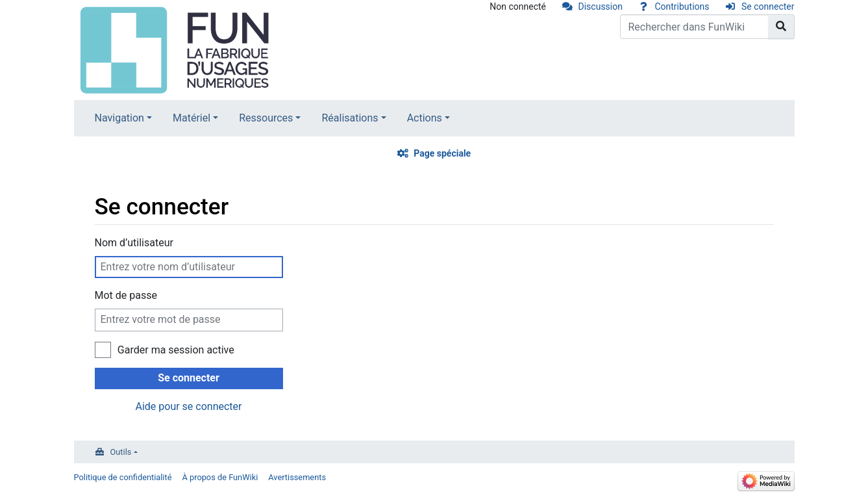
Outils (121, 452)
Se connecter (768, 6)
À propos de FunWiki (220, 477)
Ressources (266, 118)
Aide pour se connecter (188, 406)
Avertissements (297, 477)
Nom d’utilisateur (134, 243)
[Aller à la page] (781, 27)
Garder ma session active (176, 350)
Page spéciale (442, 153)
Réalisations (350, 118)
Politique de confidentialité (123, 477)
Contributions (682, 6)
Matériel (192, 118)
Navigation (119, 118)
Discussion (601, 6)
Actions (425, 118)
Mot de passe (126, 295)
